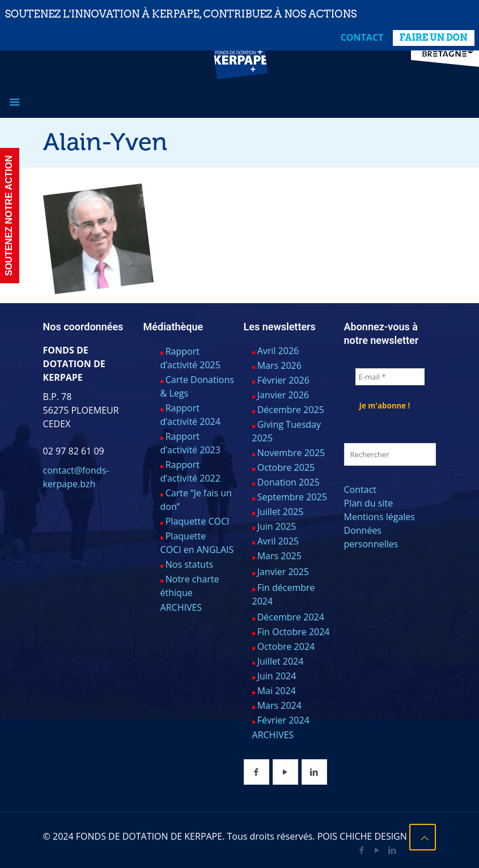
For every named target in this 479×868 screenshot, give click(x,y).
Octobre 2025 (286, 467)
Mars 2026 (279, 365)
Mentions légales (380, 517)
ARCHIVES (181, 607)
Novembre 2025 (291, 453)
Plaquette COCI (198, 521)
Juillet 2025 (281, 512)
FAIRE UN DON (434, 38)
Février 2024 (283, 720)
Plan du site (369, 503)
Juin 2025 (277, 526)
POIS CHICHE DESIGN (362, 836)
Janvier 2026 (283, 395)
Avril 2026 (278, 351)
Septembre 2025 (292, 497)
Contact (362, 37)
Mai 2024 (277, 691)
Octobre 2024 (286, 646)
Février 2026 (283, 380)
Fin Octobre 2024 (294, 632)
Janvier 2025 (283, 572)
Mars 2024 (279, 705)
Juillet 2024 (281, 661)
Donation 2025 (289, 482)
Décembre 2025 (291, 410)
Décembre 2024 (291, 617)
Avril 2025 (278, 541)
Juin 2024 (277, 676)
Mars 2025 (279, 556)
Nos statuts (190, 564)
